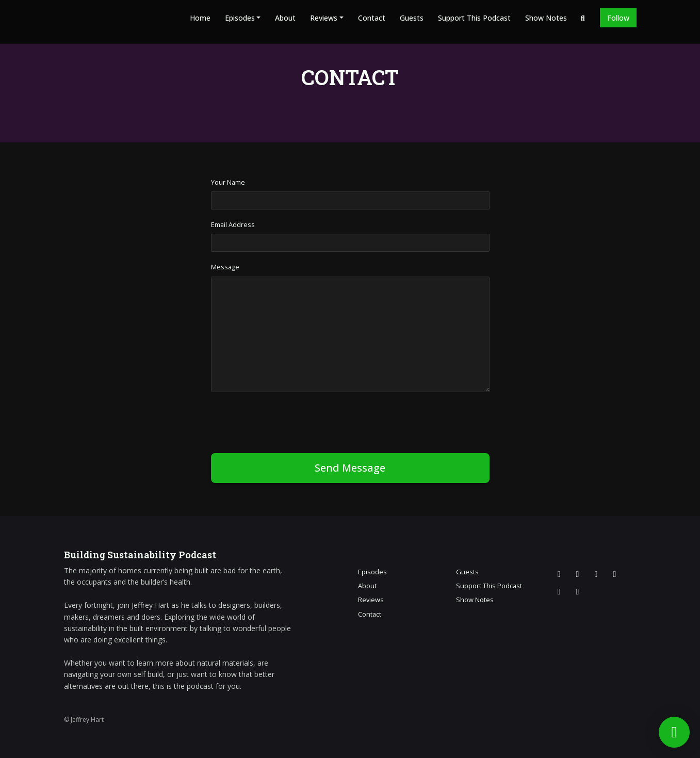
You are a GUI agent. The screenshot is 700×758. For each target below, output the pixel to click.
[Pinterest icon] (578, 591)
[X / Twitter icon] (559, 574)
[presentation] (289, 421)
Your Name (228, 182)
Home (200, 18)
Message (225, 267)
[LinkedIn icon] (559, 591)
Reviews (324, 18)
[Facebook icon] (596, 574)
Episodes (240, 18)
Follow (618, 18)
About (285, 18)
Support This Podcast (474, 18)
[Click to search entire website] (583, 18)
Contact (372, 18)
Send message (350, 468)
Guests (412, 18)
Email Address (233, 224)
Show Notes (546, 18)
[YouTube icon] (615, 574)
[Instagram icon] (578, 574)
